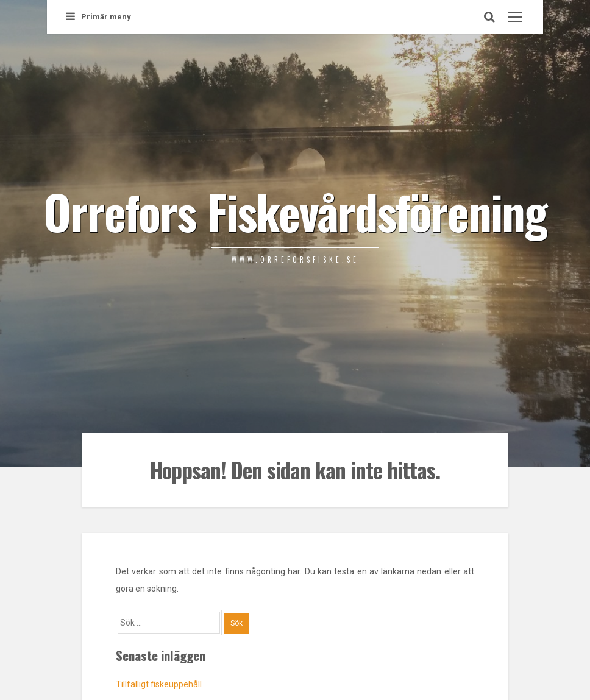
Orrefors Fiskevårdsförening (295, 211)
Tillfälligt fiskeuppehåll (159, 684)
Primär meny (98, 17)
